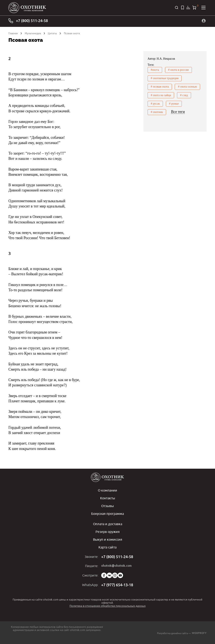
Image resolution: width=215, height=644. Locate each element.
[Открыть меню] (203, 8)
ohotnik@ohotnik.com (116, 564)
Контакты (108, 498)
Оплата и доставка (108, 523)
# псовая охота (160, 87)
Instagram (115, 574)
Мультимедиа (33, 33)
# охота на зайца (161, 95)
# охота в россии (178, 70)
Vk (109, 574)
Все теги (178, 112)
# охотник (157, 112)
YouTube (120, 574)
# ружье (174, 103)
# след (184, 95)
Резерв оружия (108, 531)
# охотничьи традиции (165, 78)
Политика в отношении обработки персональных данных (108, 604)
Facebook (104, 574)
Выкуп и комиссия (108, 538)
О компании (107, 490)
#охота (155, 70)
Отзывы (107, 505)
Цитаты (52, 33)
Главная (13, 33)
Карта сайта (107, 546)
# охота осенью (187, 87)
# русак (155, 103)
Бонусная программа (107, 513)
